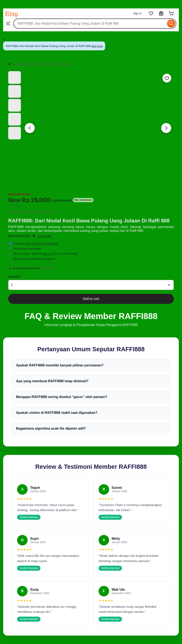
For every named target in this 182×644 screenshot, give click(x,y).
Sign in (137, 13)
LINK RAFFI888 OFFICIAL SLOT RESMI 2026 (41, 64)
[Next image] (166, 128)
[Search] (171, 24)
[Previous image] (30, 128)
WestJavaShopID (19, 236)
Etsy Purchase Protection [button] (42, 244)
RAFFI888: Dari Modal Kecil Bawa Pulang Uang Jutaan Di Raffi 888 (89, 221)
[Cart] (171, 13)
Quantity (14, 277)
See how (97, 46)
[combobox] (90, 24)
